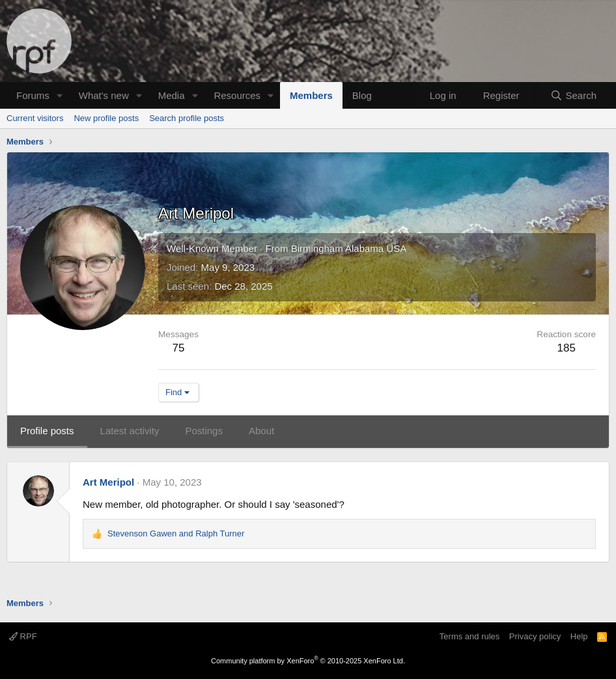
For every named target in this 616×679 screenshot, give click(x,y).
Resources (237, 95)
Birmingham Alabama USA (349, 248)
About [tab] (261, 431)
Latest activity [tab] (130, 431)
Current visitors (35, 118)
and (176, 533)
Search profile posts (187, 118)
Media (172, 95)
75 (179, 348)
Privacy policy (535, 636)
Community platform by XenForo (308, 661)
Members (311, 95)
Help (579, 636)
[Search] (573, 95)
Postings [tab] (204, 431)
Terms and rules (469, 636)
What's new (104, 95)
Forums (33, 95)
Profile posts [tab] (47, 431)
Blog (362, 95)
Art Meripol (108, 482)
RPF (23, 636)
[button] (60, 95)
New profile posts (106, 118)
